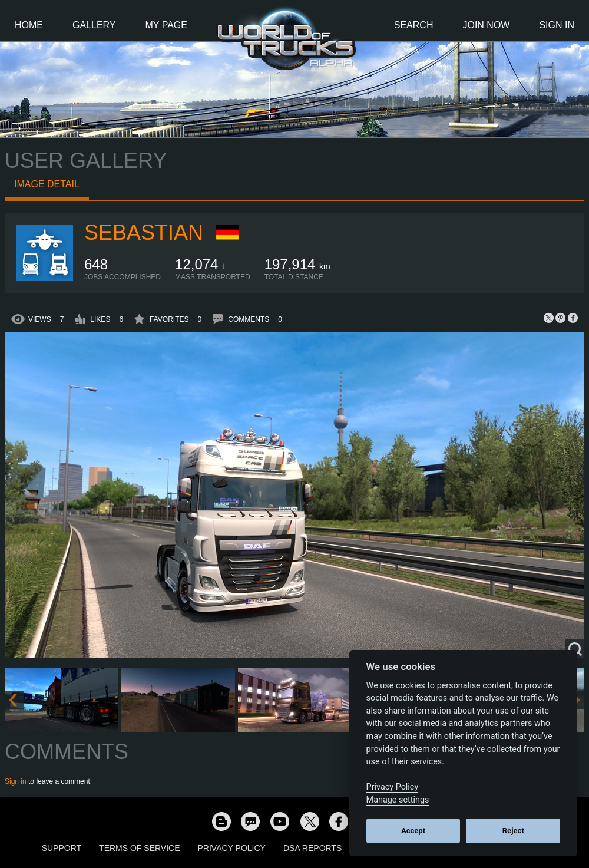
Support (62, 848)
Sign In (557, 25)
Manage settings (398, 800)
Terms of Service (139, 848)
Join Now (486, 25)
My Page (166, 25)
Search (414, 25)
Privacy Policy (232, 848)
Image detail (47, 184)
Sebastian (144, 232)
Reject (513, 831)
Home (29, 25)
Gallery (94, 25)
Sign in (16, 781)
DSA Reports (312, 848)
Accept (413, 831)
